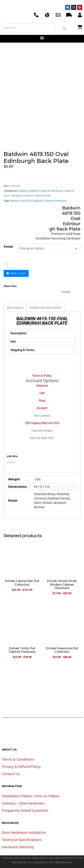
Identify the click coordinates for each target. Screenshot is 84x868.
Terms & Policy (42, 376)
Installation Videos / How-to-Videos (31, 796)
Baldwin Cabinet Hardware (46, 191)
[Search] (65, 29)
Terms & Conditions (18, 759)
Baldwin (23, 191)
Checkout (42, 386)
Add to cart (18, 273)
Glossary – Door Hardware (23, 803)
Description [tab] (15, 308)
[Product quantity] (9, 265)
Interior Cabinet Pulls (37, 196)
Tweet (66, 292)
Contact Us (11, 774)
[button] (42, 38)
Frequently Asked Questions (25, 811)
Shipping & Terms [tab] (22, 350)
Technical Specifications (22, 840)
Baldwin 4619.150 (21, 201)
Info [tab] (13, 342)
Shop (42, 401)
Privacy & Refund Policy (21, 767)
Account (42, 408)
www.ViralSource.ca (37, 862)
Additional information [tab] (46, 308)
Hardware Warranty (18, 847)
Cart (42, 393)
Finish (8, 247)
